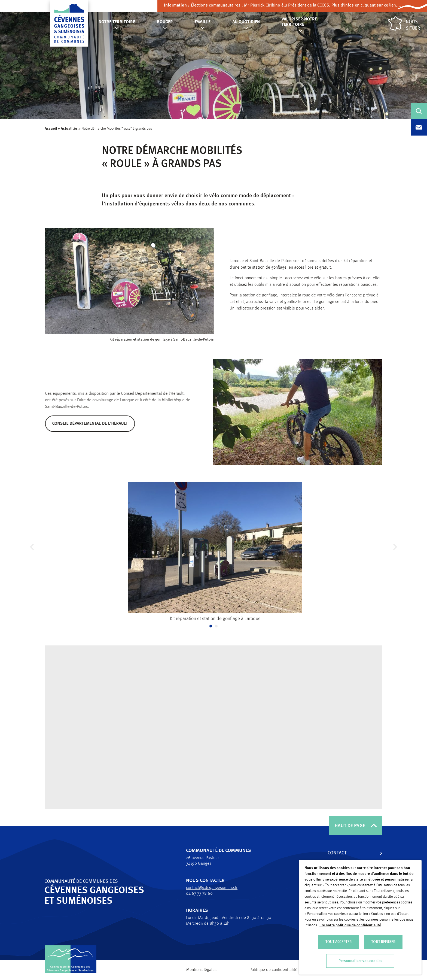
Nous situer (404, 24)
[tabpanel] (215, 555)
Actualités (69, 129)
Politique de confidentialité (273, 970)
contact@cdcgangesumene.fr (209, 888)
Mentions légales (201, 970)
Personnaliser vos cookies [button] (360, 961)
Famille (203, 22)
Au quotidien (246, 22)
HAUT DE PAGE (356, 826)
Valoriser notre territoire (299, 22)
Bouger (165, 22)
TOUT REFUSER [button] (383, 942)
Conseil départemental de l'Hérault (96, 424)
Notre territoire (117, 22)
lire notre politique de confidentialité (350, 925)
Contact (334, 853)
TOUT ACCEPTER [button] (338, 942)
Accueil (51, 129)
